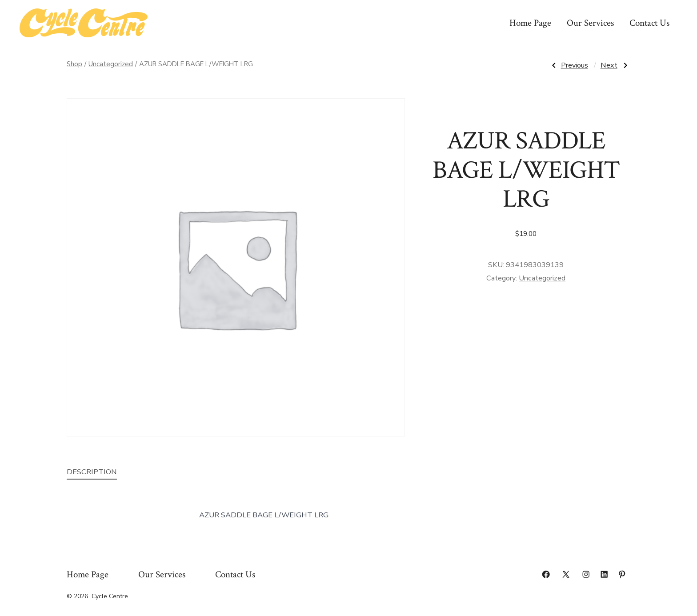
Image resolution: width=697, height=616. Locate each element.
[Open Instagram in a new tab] (586, 574)
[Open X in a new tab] (566, 574)
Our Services (590, 23)
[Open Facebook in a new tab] (546, 574)
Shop (74, 64)
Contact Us (649, 23)
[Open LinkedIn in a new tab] (604, 574)
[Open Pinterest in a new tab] (622, 574)
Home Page (530, 23)
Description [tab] (92, 472)
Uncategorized (111, 64)
